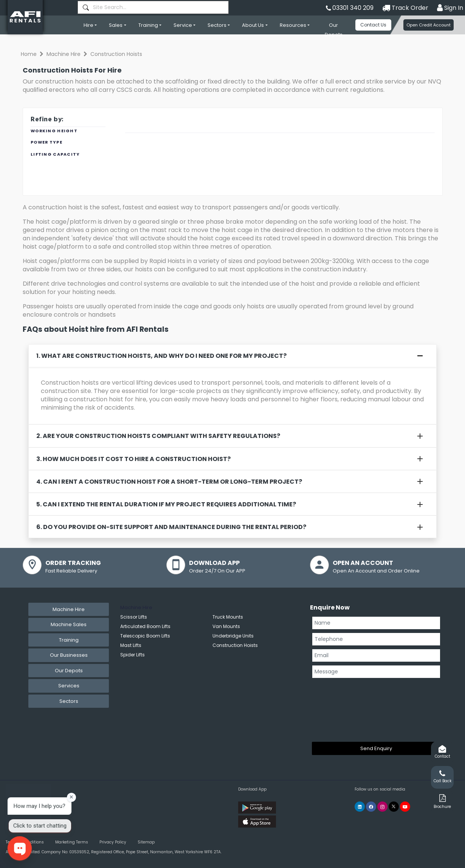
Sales (116, 25)
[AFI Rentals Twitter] (394, 807)
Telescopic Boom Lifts (145, 636)
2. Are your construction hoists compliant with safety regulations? (158, 436)
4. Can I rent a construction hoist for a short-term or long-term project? (169, 482)
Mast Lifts (131, 645)
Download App (252, 789)
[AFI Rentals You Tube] (405, 807)
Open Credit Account (429, 25)
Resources (293, 25)
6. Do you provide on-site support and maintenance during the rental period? (171, 527)
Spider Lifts (133, 655)
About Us (253, 25)
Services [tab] (69, 686)
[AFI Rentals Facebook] (371, 807)
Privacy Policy (113, 842)
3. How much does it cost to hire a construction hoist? (133, 459)
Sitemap (146, 842)
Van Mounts (226, 626)
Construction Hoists (235, 645)
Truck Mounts (228, 617)
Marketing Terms (72, 842)
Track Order (405, 8)
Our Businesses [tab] (69, 655)
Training (148, 25)
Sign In (450, 8)
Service (183, 25)
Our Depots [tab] (69, 671)
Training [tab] (69, 640)
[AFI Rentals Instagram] (382, 807)
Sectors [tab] (69, 701)
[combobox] (153, 7)
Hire (88, 25)
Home (29, 54)
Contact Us (373, 25)
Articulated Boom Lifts (145, 626)
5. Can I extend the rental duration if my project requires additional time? (166, 504)
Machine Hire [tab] (69, 609)
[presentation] (343, 709)
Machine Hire (64, 54)
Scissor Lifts (134, 617)
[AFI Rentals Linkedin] (360, 807)
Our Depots (334, 30)
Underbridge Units (233, 636)
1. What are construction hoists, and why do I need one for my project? (161, 356)
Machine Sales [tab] (69, 624)
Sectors (217, 25)
